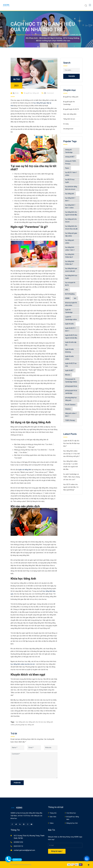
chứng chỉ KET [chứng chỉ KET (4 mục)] (70, 157)
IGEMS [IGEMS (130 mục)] (67, 298)
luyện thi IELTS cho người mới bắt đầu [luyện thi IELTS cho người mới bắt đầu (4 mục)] (71, 337)
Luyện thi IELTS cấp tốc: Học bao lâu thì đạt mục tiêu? (71, 443)
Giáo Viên (53, 817)
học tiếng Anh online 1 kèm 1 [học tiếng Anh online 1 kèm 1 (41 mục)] (70, 249)
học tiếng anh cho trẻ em (34, 722)
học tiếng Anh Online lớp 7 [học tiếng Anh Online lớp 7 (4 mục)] (70, 263)
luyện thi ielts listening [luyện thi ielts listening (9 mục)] (69, 351)
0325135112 (18, 846)
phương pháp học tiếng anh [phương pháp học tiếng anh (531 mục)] (71, 399)
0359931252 (18, 842)
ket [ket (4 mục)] (75, 298)
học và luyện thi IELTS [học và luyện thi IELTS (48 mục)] (70, 284)
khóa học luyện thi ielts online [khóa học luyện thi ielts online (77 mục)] (71, 304)
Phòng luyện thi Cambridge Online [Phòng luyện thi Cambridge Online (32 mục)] (71, 380)
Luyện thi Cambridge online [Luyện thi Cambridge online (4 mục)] (71, 318)
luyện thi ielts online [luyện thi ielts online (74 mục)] (69, 358)
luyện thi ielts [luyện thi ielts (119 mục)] (69, 324)
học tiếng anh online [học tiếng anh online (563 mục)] (70, 242)
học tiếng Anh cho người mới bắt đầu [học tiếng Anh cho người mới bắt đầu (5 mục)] (71, 213)
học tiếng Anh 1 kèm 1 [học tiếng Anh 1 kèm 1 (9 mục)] (70, 199)
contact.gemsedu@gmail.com (24, 850)
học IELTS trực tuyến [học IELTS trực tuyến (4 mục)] (70, 181)
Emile (17, 93)
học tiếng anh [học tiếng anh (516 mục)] (70, 194)
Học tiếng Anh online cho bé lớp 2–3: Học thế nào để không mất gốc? (71, 454)
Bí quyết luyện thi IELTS (71, 109)
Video (52, 823)
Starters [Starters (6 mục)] (68, 409)
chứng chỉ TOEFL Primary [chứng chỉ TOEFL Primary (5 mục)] (71, 162)
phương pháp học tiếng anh (25, 725)
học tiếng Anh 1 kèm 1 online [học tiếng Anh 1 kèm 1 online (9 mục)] (70, 206)
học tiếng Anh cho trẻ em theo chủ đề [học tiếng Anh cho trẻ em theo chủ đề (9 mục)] (71, 227)
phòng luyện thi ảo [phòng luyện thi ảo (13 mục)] (71, 386)
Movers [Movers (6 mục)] (68, 375)
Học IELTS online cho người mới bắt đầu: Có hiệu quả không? (71, 487)
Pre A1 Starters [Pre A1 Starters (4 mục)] (70, 405)
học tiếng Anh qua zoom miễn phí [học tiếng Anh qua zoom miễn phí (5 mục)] (71, 270)
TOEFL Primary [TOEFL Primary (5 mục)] (70, 420)
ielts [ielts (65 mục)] (67, 290)
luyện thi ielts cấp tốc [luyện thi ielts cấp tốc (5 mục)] (71, 344)
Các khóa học (71, 813)
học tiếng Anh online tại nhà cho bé (23, 664)
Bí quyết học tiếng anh (31, 93)
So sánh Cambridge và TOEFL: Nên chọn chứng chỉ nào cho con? (71, 477)
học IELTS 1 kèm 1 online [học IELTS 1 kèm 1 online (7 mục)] (71, 174)
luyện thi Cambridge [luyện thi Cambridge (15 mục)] (69, 311)
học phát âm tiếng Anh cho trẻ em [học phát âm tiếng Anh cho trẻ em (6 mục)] (71, 188)
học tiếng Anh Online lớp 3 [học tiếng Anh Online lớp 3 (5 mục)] (70, 256)
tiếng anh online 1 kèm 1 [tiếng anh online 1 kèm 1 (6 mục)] (71, 415)
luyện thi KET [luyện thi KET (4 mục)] (69, 370)
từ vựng (66, 124)
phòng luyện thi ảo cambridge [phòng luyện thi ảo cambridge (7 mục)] (71, 392)
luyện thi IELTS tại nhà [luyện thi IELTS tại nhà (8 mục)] (71, 365)
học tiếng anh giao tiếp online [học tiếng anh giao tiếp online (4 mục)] (71, 235)
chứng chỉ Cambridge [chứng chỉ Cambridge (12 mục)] (69, 151)
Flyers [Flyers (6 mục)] (67, 168)
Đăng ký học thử (72, 823)
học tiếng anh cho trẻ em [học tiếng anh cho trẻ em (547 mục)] (71, 220)
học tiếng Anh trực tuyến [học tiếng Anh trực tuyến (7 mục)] (71, 277)
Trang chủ (53, 813)
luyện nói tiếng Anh (25, 470)
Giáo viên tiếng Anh (70, 114)
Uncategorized (68, 129)
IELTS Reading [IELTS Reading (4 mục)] (70, 294)
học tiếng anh (20, 722)
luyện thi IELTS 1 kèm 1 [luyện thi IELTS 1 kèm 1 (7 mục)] (70, 329)
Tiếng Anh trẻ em (69, 119)
